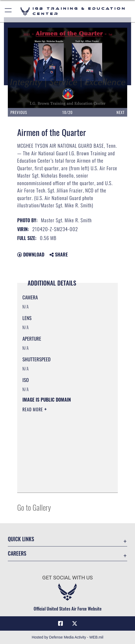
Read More (33, 409)
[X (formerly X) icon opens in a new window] (75, 624)
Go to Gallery (34, 507)
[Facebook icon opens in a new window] (60, 624)
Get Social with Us (67, 578)
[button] (8, 11)
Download (31, 254)
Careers (17, 553)
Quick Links (21, 539)
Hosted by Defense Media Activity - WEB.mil (68, 637)
